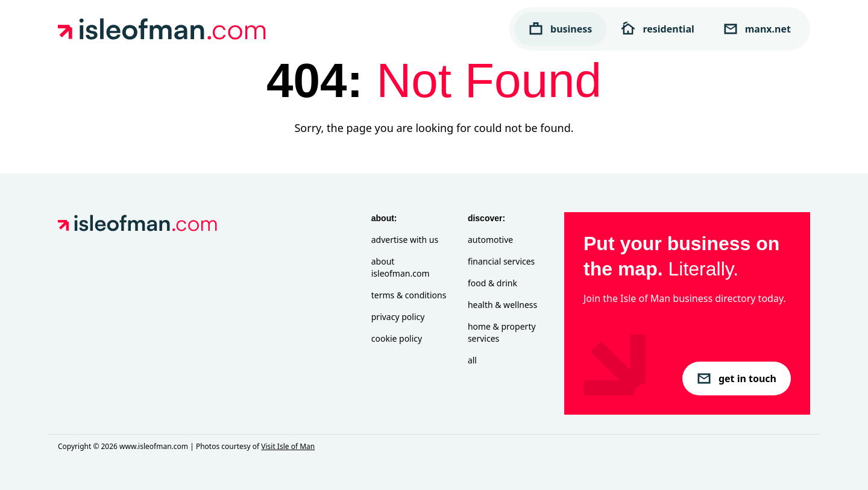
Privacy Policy (398, 317)
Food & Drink (492, 283)
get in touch (737, 378)
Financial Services (501, 261)
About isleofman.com (401, 267)
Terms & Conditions (409, 295)
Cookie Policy (397, 338)
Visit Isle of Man (288, 446)
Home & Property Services (502, 332)
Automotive (490, 240)
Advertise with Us (405, 240)
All (472, 360)
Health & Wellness (502, 305)
